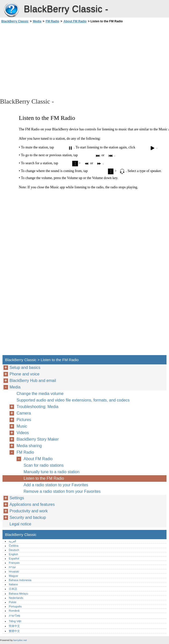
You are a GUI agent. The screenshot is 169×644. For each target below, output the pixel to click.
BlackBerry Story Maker (38, 439)
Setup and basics (25, 368)
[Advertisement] (45, 60)
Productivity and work (29, 511)
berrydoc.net (20, 640)
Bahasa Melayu (18, 594)
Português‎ (15, 606)
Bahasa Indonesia (20, 580)
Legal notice (20, 524)
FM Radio (52, 21)
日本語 (13, 589)
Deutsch (14, 550)
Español (14, 558)
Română (14, 611)
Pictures (24, 420)
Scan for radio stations (44, 465)
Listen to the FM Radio (44, 478)
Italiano (13, 584)
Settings (17, 498)
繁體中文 (14, 631)
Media (37, 21)
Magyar (13, 576)
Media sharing (29, 446)
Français (14, 563)
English (13, 554)
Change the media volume (40, 394)
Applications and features (32, 504)
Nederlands (16, 598)
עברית (12, 567)
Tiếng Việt (15, 621)
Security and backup (28, 517)
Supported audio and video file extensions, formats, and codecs (73, 400)
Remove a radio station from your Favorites (62, 491)
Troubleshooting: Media (38, 407)
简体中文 (14, 626)
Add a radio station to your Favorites (56, 485)
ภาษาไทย (15, 616)
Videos (23, 433)
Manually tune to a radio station (51, 472)
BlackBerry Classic (11, 10)
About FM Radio (75, 21)
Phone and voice (24, 374)
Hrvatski (14, 572)
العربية (12, 541)
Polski (13, 602)
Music (22, 426)
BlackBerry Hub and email (33, 381)
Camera (24, 413)
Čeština (14, 546)
